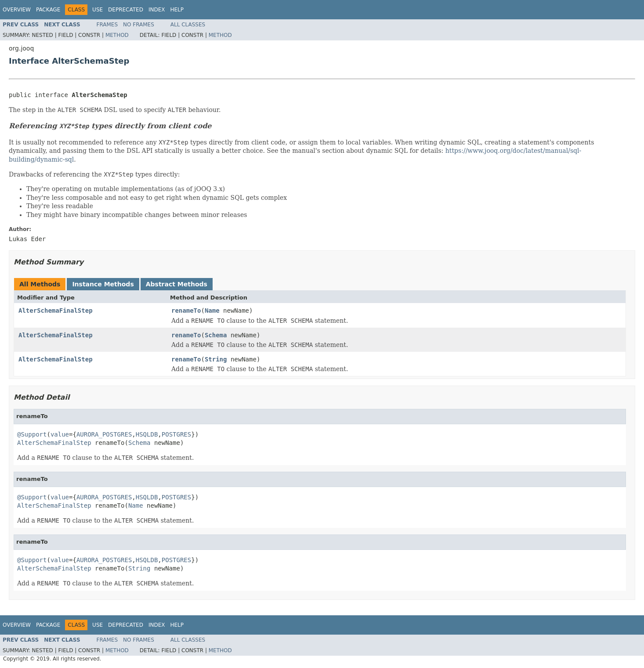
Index (157, 10)
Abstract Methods (177, 284)
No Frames (139, 25)
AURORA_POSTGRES (104, 434)
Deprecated (126, 10)
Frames (107, 25)
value (60, 434)
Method (117, 35)
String (216, 359)
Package (48, 10)
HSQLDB (147, 434)
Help (177, 10)
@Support (32, 434)
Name (212, 311)
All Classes (188, 25)
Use (98, 10)
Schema (216, 335)
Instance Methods (103, 284)
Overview (17, 10)
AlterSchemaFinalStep (56, 311)
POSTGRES (176, 434)
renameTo (186, 311)
